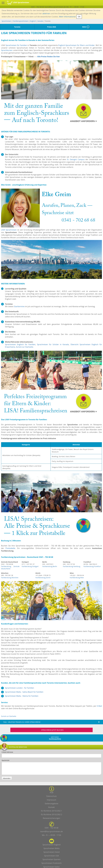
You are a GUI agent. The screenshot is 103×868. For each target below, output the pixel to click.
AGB (51, 792)
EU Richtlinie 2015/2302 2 (51, 814)
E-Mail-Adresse (7, 752)
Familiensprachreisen (21, 21)
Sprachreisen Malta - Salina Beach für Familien (24, 692)
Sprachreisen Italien (51, 867)
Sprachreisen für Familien (16, 45)
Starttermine (19, 306)
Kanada (40, 21)
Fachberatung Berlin (50, 566)
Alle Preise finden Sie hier (49, 57)
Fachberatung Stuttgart (30, 566)
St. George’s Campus (76, 159)
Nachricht (6, 760)
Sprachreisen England (51, 845)
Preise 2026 (52, 27)
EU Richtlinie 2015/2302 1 (51, 811)
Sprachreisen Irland (51, 852)
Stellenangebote (52, 804)
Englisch (33, 21)
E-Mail (99, 706)
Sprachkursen (7, 50)
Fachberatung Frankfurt (92, 566)
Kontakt (51, 807)
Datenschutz (51, 796)
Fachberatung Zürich (43, 578)
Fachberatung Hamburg (72, 566)
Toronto (17, 27)
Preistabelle (10, 548)
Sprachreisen (6, 21)
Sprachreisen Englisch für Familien (20, 344)
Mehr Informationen (67, 17)
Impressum (51, 800)
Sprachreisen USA (51, 856)
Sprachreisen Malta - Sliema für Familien (22, 696)
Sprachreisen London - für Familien (20, 688)
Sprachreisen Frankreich (52, 863)
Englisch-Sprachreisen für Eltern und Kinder (76, 45)
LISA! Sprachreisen (9, 230)
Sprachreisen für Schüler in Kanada (53, 344)
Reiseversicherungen (52, 818)
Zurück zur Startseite (25, 347)
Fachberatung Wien (77, 578)
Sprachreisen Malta (51, 848)
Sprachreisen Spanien (51, 859)
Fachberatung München (10, 578)
